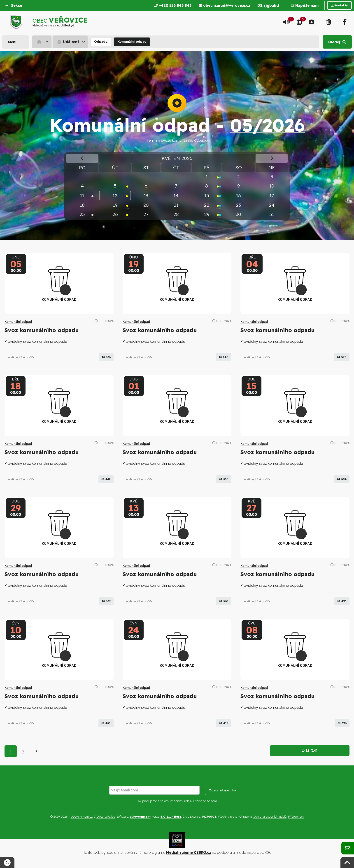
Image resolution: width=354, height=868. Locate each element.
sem (214, 801)
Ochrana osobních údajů (270, 817)
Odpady (101, 42)
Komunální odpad (132, 42)
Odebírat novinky (222, 791)
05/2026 (267, 125)
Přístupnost (296, 817)
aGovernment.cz (82, 817)
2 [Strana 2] (23, 752)
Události (68, 42)
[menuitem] (42, 42)
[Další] (36, 752)
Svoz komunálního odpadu (42, 330)
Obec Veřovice (106, 817)
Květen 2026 (177, 158)
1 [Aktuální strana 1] (11, 752)
